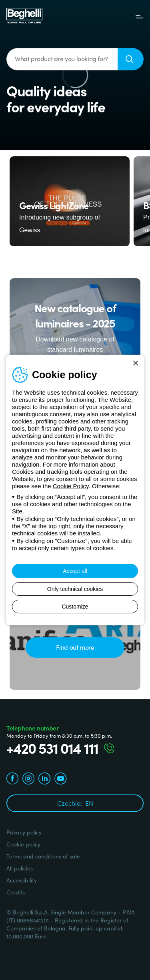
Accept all (75, 571)
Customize (75, 607)
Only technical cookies (75, 589)
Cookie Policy (71, 486)
